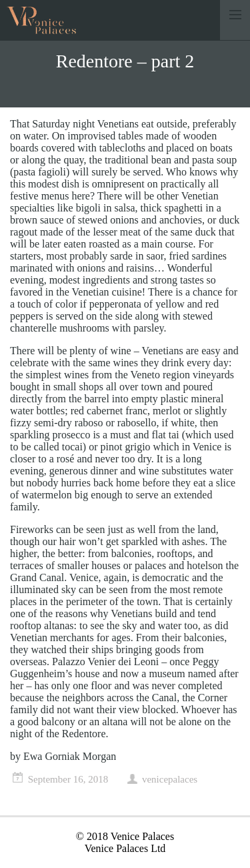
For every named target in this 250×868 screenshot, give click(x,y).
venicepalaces (170, 779)
